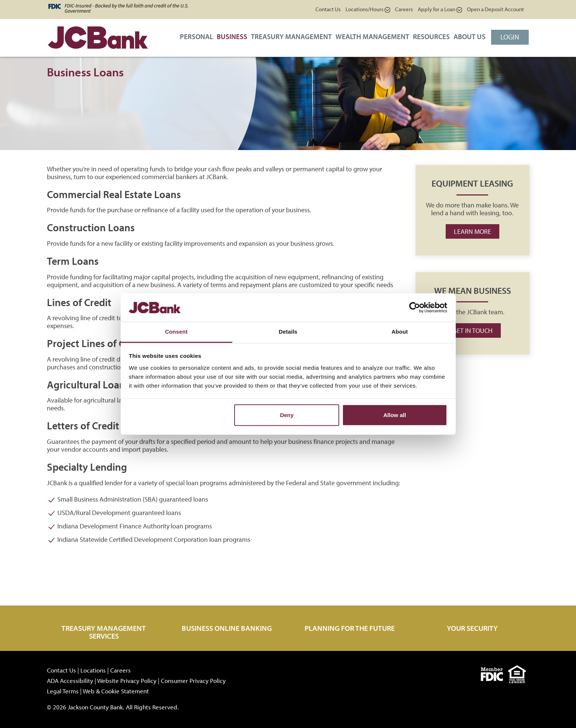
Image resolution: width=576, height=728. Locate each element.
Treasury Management (291, 36)
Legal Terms (63, 691)
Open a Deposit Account (495, 9)
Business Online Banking (227, 628)
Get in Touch (472, 330)
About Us (470, 36)
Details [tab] (288, 332)
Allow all (395, 415)
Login (510, 37)
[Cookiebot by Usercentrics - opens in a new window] (415, 308)
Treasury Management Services (104, 632)
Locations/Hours (368, 9)
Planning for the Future (350, 628)
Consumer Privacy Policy (193, 681)
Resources (431, 36)
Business (232, 36)
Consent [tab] (176, 332)
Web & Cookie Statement (116, 691)
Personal (196, 36)
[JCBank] (95, 40)
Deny (287, 415)
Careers (404, 9)
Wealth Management (372, 36)
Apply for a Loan (440, 9)
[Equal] (519, 673)
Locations (93, 670)
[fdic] (494, 673)
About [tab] (400, 332)
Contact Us (328, 9)
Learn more (472, 231)
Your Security (472, 628)
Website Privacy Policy (127, 681)
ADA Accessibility (70, 681)
